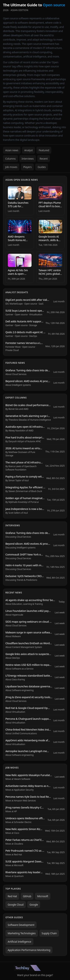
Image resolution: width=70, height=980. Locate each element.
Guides (42, 167)
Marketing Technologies (22, 933)
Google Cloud (16, 905)
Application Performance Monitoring (29, 950)
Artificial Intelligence (19, 942)
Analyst (29, 150)
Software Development (21, 925)
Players (27, 167)
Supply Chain (49, 933)
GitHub (27, 896)
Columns (10, 159)
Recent (44, 159)
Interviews (28, 159)
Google (34, 905)
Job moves (11, 167)
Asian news (12, 150)
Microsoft (43, 896)
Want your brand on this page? (35, 975)
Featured (44, 150)
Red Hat (12, 896)
